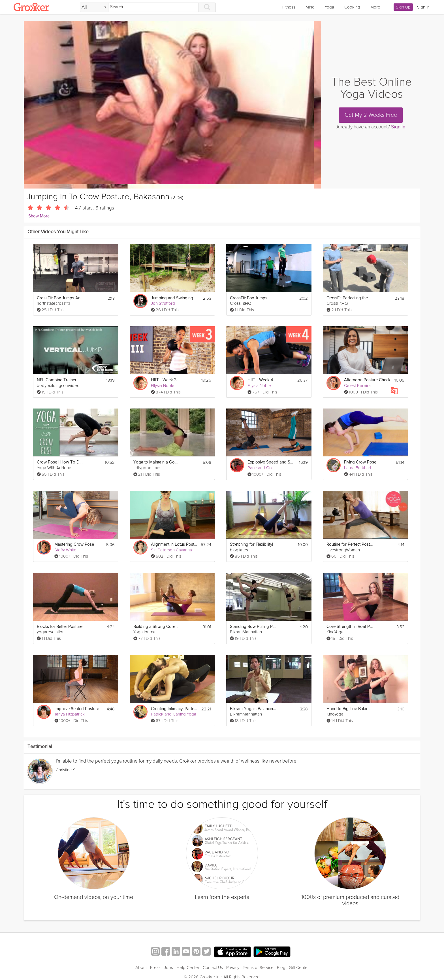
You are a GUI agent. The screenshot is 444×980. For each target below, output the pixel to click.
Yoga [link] (329, 7)
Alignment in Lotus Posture (174, 544)
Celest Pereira (357, 386)
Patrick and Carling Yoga (174, 714)
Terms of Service (258, 961)
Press (155, 961)
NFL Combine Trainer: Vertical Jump (60, 380)
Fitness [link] (289, 7)
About (141, 961)
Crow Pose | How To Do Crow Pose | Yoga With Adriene (60, 462)
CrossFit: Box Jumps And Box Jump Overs (60, 298)
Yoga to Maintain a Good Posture (157, 462)
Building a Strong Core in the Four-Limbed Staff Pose (157, 627)
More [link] (375, 7)
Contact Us (213, 961)
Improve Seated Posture (77, 709)
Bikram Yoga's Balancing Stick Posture (253, 709)
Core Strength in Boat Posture (350, 627)
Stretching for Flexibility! (251, 544)
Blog (281, 961)
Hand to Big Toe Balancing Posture (350, 709)
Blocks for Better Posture (60, 627)
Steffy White (65, 550)
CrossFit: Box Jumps (249, 298)
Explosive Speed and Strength (271, 462)
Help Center (188, 961)
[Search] (153, 7)
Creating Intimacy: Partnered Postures (174, 709)
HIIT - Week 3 (164, 380)
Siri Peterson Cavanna (171, 550)
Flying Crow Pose (360, 462)
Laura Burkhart (358, 468)
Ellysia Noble (163, 386)
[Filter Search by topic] (94, 7)
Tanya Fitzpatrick (70, 714)
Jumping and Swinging (172, 298)
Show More (39, 216)
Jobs (168, 961)
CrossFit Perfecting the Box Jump (350, 298)
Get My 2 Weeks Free (371, 115)
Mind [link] (310, 7)
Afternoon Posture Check (367, 380)
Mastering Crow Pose (74, 544)
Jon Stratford (163, 303)
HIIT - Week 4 (260, 380)
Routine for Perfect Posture (350, 544)
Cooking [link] (352, 7)
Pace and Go (260, 468)
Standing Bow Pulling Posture (253, 627)
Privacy (233, 961)
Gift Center (299, 961)
